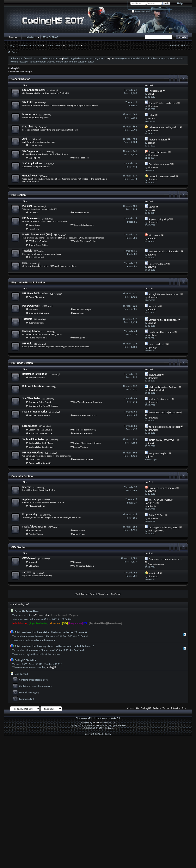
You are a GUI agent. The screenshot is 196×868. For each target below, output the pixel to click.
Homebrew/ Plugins (82, 309)
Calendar (22, 46)
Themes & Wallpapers (83, 225)
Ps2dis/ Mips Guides (38, 338)
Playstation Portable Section (28, 283)
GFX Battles (34, 566)
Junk (25, 139)
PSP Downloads (31, 306)
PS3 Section (19, 195)
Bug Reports (34, 158)
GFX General (29, 558)
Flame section (35, 145)
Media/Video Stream (34, 527)
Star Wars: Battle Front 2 (40, 402)
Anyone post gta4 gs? (159, 219)
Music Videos (79, 531)
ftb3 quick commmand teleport (164, 427)
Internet (27, 487)
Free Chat (28, 126)
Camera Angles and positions (163, 320)
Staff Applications (32, 163)
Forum (13, 37)
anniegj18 (51, 667)
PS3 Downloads (31, 218)
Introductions (30, 114)
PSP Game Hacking (33, 453)
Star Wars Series (31, 398)
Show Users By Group (109, 594)
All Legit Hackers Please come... (164, 294)
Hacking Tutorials (32, 331)
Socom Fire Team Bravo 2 (85, 430)
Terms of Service (171, 708)
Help (180, 4)
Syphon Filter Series (33, 439)
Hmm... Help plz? (157, 344)
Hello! (151, 115)
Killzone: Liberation (33, 386)
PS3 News (33, 213)
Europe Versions (81, 447)
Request (77, 562)
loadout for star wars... (160, 399)
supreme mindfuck (158, 140)
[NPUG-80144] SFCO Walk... (162, 440)
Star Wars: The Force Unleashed (43, 406)
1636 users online (41, 615)
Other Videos (79, 534)
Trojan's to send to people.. (162, 488)
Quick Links (74, 46)
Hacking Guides (80, 338)
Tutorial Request (36, 257)
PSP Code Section (22, 363)
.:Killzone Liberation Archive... (163, 387)
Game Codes (35, 459)
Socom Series (30, 426)
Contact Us (133, 708)
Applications (29, 499)
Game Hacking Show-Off (40, 463)
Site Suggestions (31, 151)
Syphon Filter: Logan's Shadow (87, 443)
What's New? (51, 37)
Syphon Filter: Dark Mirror (41, 443)
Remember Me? (141, 11)
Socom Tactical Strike (83, 433)
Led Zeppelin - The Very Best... (164, 528)
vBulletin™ (97, 723)
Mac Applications (37, 506)
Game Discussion (81, 213)
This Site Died (155, 91)
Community (36, 46)
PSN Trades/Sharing (38, 241)
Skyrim (152, 207)
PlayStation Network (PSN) (37, 234)
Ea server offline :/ (158, 264)
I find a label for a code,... (161, 332)
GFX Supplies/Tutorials (84, 566)
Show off (33, 562)
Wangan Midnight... (158, 453)
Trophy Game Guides (38, 245)
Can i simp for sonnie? (160, 164)
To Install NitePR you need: (162, 176)
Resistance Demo (37, 378)
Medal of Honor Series (35, 412)
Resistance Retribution (35, 374)
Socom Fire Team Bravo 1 (40, 430)
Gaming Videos (36, 534)
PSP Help (27, 343)
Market (31, 37)
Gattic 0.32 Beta (156, 515)
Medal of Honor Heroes (40, 415)
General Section (21, 79)
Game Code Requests (83, 459)
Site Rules (28, 102)
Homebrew (34, 229)
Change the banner (158, 152)
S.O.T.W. (27, 572)
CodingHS (146, 708)
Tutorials (27, 251)
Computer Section (22, 476)
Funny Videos (35, 531)
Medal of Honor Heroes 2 (85, 415)
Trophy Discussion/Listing (85, 241)
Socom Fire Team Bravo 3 (40, 433)
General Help (30, 176)
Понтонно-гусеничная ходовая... (165, 559)
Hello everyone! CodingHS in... (164, 127)
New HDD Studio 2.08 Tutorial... (164, 252)
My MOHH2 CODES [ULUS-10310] (165, 412)
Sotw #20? (154, 573)
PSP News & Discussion (35, 293)
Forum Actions (55, 46)
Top (184, 708)
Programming (30, 514)
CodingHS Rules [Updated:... (163, 103)
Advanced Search (179, 46)
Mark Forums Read (85, 594)
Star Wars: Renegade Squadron (87, 402)
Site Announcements (34, 90)
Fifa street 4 (154, 235)
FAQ (12, 46)
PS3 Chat (27, 206)
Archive (157, 708)
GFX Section (19, 547)
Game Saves (34, 225)
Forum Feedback (81, 158)
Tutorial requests (36, 323)
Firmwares (34, 309)
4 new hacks (155, 375)
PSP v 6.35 (154, 307)
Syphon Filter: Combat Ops (41, 447)
